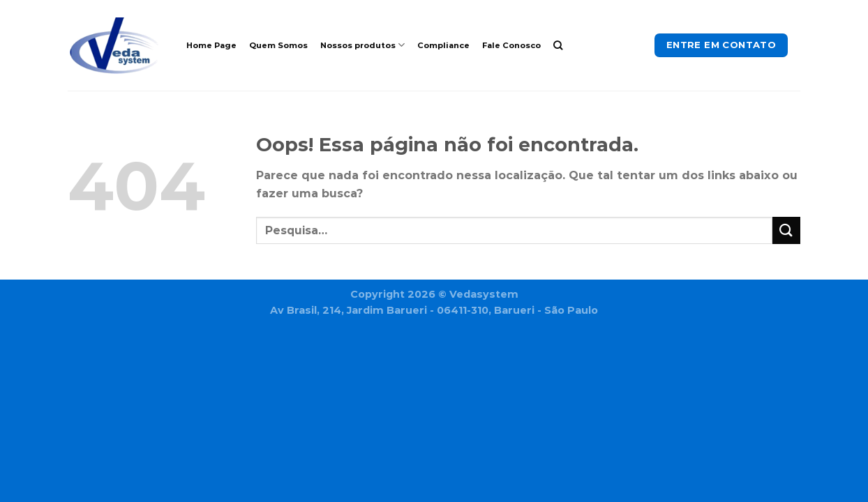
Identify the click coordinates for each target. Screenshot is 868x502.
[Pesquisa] (558, 45)
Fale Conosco (511, 45)
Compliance (443, 45)
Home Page (211, 45)
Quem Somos (278, 45)
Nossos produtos (362, 45)
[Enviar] (786, 230)
